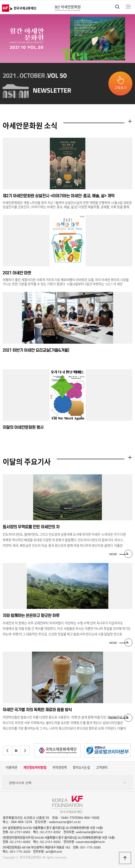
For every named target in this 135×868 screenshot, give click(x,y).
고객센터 (102, 768)
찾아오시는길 (81, 768)
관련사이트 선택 (67, 783)
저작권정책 (60, 768)
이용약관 (12, 768)
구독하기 (120, 88)
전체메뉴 (128, 7)
